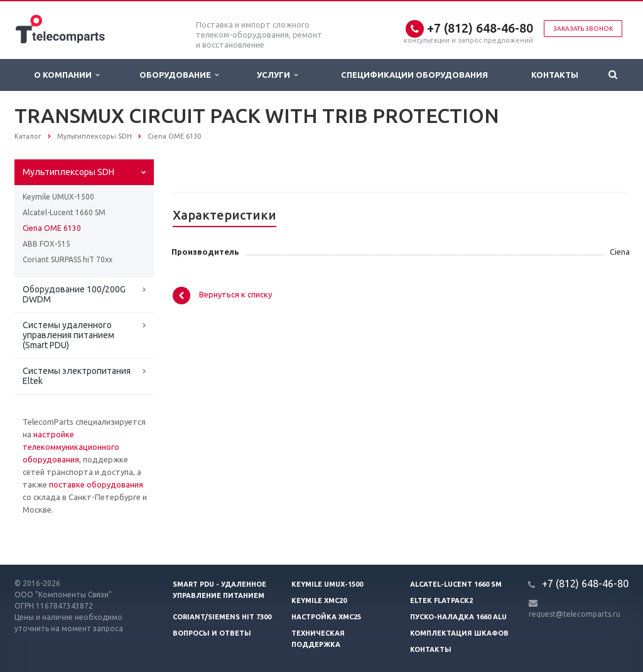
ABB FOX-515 (46, 244)
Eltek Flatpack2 (441, 600)
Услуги (277, 75)
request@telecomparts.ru (575, 614)
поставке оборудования (96, 484)
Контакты (555, 75)
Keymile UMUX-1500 (58, 197)
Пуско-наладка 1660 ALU (458, 617)
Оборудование (179, 75)
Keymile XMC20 (319, 600)
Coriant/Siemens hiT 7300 (222, 617)
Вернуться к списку (222, 296)
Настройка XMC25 (326, 617)
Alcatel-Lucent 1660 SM (64, 212)
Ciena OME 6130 (52, 228)
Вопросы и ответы (212, 633)
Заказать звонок (583, 29)
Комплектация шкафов (459, 633)
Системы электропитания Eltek (77, 376)
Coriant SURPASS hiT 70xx (68, 259)
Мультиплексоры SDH (68, 172)
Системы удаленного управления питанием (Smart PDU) (68, 335)
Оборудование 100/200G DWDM (74, 294)
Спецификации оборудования (414, 75)
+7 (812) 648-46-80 (480, 28)
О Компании (67, 75)
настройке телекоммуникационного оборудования (71, 447)
